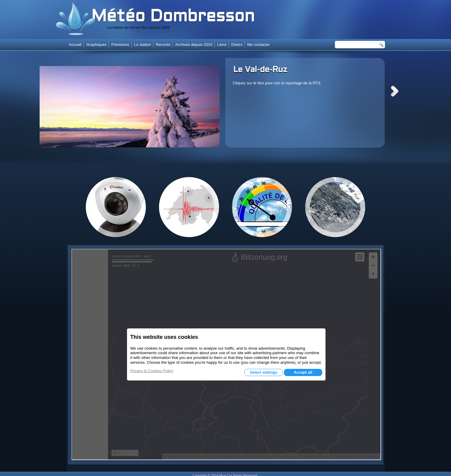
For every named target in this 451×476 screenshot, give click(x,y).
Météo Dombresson (173, 17)
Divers (237, 45)
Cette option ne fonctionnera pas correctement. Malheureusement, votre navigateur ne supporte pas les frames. (226, 354)
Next (395, 91)
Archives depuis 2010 (194, 45)
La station (143, 45)
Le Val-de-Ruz (260, 70)
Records (163, 45)
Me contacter (259, 45)
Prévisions (120, 45)
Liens (222, 45)
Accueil (75, 45)
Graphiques (96, 45)
